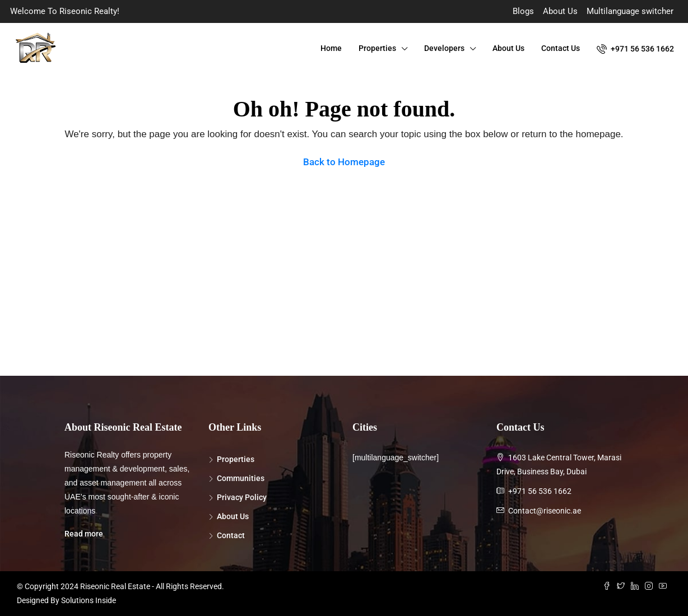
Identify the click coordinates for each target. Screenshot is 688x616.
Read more (84, 534)
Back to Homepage (344, 162)
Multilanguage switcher (630, 11)
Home (331, 48)
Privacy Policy (242, 497)
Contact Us (561, 48)
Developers (444, 48)
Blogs (523, 11)
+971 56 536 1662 (635, 49)
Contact (231, 535)
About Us (560, 11)
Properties (377, 48)
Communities (241, 478)
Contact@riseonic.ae (545, 511)
